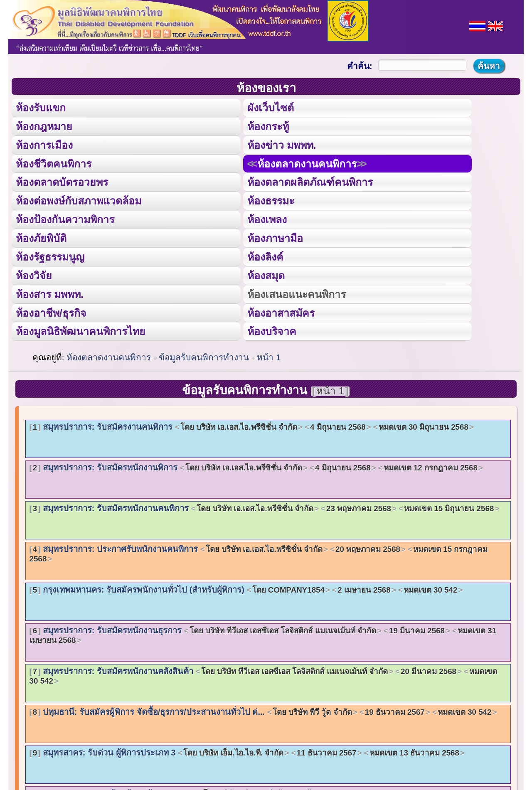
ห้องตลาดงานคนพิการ (307, 163)
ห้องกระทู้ (268, 126)
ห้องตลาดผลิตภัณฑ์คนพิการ (310, 181)
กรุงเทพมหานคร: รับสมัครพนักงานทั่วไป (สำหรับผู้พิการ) (246, 588)
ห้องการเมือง (44, 144)
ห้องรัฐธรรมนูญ (50, 255)
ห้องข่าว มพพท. (281, 144)
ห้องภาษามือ (275, 237)
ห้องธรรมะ (270, 200)
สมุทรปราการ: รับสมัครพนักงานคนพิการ (265, 506)
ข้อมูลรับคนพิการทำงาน (204, 356)
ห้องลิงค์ (265, 255)
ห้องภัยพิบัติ (41, 237)
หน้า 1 (269, 356)
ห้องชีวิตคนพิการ (54, 163)
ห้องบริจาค (271, 329)
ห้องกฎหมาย (44, 126)
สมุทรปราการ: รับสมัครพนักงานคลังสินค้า (264, 674)
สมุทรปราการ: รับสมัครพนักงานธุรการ (263, 633)
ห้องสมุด (266, 274)
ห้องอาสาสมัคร (281, 311)
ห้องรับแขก (41, 107)
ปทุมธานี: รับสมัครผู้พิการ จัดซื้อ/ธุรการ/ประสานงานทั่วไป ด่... (263, 710)
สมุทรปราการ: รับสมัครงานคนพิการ (252, 425)
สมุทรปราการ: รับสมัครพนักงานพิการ (256, 465)
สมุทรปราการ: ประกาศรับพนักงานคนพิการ (259, 552)
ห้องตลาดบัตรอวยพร (62, 181)
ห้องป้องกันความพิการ (65, 218)
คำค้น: (360, 66)
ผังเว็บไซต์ (270, 107)
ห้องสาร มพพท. (50, 292)
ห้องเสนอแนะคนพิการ (296, 292)
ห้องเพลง (266, 218)
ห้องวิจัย (34, 274)
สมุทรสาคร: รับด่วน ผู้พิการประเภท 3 (247, 751)
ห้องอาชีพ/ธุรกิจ (51, 311)
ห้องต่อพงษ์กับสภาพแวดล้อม (79, 200)
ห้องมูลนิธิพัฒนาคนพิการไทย (80, 329)
